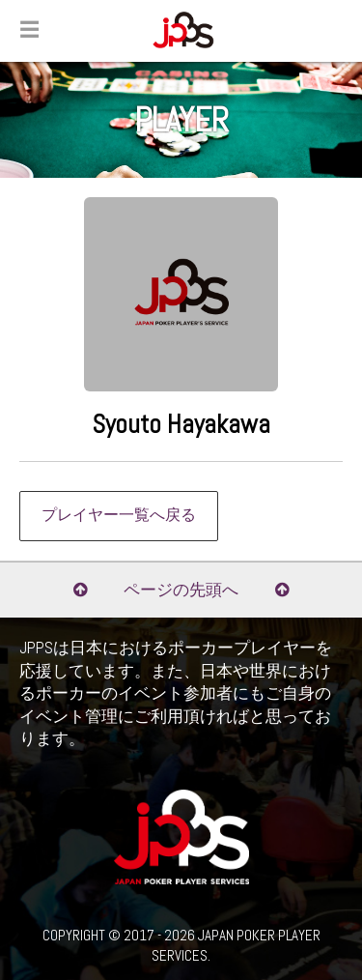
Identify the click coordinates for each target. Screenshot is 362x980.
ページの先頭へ (181, 590)
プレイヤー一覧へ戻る (119, 515)
